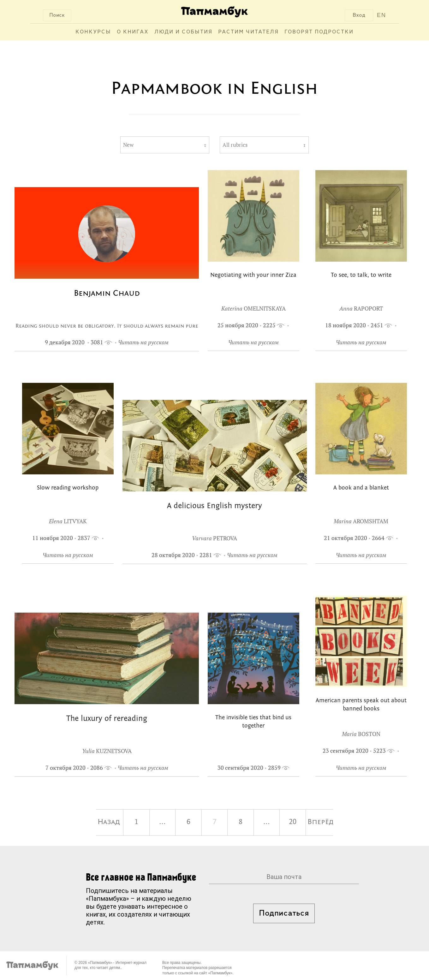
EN (381, 15)
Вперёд (320, 822)
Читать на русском (143, 342)
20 (293, 822)
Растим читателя (248, 32)
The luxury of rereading (107, 719)
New (128, 145)
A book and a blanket (361, 488)
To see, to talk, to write (361, 275)
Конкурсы (93, 32)
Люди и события (183, 32)
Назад (109, 822)
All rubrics (235, 145)
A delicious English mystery (214, 506)
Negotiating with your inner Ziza (253, 275)
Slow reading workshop (68, 488)
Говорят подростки (319, 32)
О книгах (133, 32)
